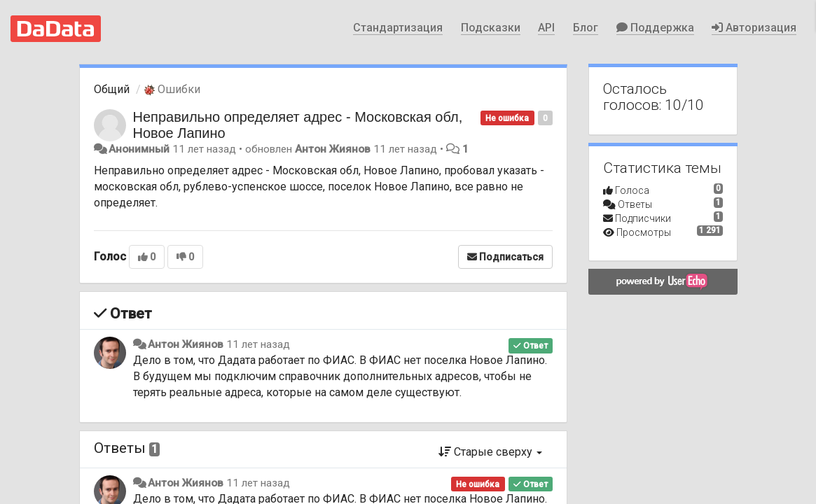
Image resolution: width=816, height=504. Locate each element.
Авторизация (754, 28)
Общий (112, 89)
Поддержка (655, 28)
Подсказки (491, 28)
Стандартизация (398, 28)
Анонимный (139, 149)
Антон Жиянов (333, 149)
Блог (586, 28)
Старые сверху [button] (490, 452)
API (546, 28)
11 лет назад (258, 344)
